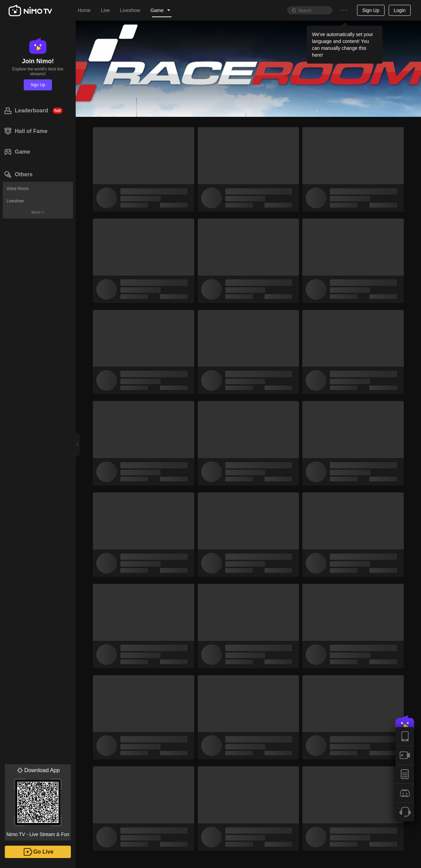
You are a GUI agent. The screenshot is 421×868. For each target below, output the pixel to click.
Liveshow (15, 201)
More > (38, 212)
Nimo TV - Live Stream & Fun (38, 801)
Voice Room (18, 189)
